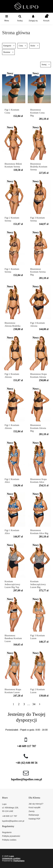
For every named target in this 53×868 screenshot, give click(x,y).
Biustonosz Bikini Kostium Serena (13, 165)
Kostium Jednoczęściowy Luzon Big (38, 584)
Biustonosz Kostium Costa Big (37, 113)
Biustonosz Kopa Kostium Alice (39, 481)
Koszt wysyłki (35, 807)
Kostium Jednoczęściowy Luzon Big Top (12, 584)
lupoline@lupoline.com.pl (26, 779)
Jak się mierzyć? (36, 804)
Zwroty (32, 811)
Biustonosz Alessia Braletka (13, 324)
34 (34, 704)
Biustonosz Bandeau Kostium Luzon (13, 638)
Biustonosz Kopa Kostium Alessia (39, 375)
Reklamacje (34, 815)
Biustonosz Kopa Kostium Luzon (13, 691)
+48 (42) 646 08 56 (26, 763)
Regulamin (7, 832)
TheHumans (19, 861)
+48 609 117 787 (26, 746)
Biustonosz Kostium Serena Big (38, 272)
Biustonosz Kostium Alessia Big (38, 428)
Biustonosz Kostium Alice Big (39, 532)
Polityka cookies (9, 840)
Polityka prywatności (11, 836)
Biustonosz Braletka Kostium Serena (39, 167)
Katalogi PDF (34, 819)
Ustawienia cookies (11, 858)
